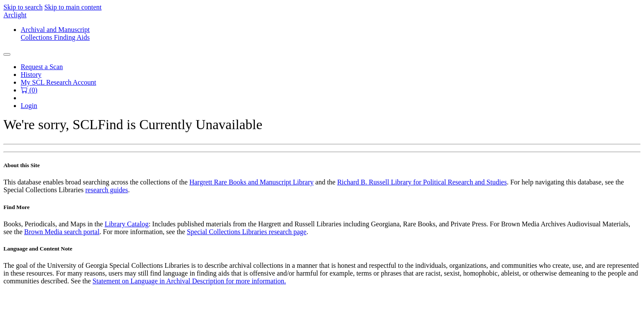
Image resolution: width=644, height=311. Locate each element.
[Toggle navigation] (7, 54)
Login (29, 106)
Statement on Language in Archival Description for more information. (189, 281)
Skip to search (23, 7)
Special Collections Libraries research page (247, 232)
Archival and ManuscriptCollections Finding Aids (55, 33)
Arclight (15, 15)
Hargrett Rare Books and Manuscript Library (251, 182)
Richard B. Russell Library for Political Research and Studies (422, 182)
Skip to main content (73, 7)
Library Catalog (127, 224)
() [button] (29, 90)
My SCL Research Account (58, 82)
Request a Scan (42, 67)
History (31, 75)
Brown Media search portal (62, 232)
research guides (107, 190)
